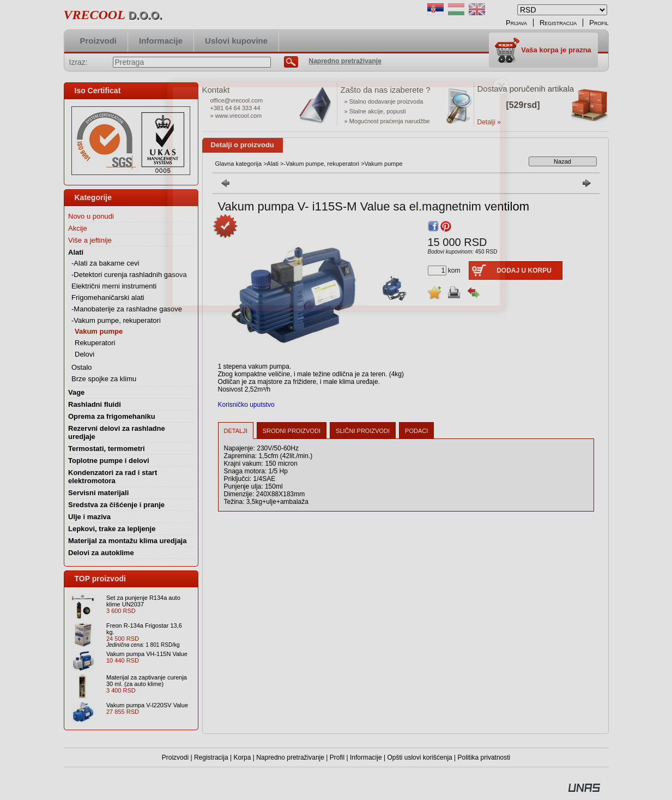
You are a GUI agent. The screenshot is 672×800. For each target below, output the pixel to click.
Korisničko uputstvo (246, 405)
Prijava (516, 23)
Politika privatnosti (484, 757)
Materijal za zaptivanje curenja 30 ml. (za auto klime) (147, 681)
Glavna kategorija (239, 164)
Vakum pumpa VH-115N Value (147, 654)
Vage (76, 392)
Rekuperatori (95, 343)
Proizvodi (175, 757)
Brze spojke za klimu (104, 379)
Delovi (84, 354)
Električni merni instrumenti (114, 286)
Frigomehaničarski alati (108, 297)
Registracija (211, 757)
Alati (273, 164)
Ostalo (82, 367)
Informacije (366, 757)
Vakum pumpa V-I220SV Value (147, 705)
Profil (337, 757)
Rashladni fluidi (95, 404)
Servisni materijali (98, 493)
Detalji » (489, 122)
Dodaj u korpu (524, 270)
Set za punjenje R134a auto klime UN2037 (143, 601)
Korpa (242, 757)
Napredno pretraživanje (290, 757)
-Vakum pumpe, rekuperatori (321, 164)
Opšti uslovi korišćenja (419, 757)
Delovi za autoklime (101, 553)
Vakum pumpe (99, 331)
